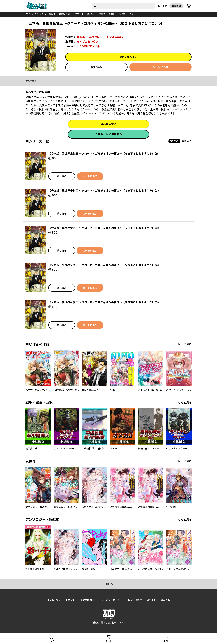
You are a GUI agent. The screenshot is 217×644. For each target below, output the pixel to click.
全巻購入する (108, 124)
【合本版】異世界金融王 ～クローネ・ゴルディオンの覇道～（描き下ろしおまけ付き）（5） (104, 302)
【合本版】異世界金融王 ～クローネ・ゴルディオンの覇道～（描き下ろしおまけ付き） (91, 14)
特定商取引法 (87, 600)
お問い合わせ (135, 600)
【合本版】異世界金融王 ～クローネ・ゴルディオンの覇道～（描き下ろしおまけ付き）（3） (104, 228)
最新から (187, 141)
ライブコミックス (88, 42)
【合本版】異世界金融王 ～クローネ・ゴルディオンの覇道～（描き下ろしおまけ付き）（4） (104, 265)
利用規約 (71, 600)
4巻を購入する (129, 57)
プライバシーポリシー (111, 600)
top (28, 14)
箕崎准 (81, 37)
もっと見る (185, 344)
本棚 (166, 641)
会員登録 (176, 6)
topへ (109, 584)
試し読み (96, 67)
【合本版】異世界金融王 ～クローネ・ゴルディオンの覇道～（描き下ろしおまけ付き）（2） (104, 191)
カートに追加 (160, 67)
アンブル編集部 (113, 37)
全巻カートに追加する (108, 134)
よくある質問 (54, 600)
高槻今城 (94, 37)
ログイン (162, 6)
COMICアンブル (90, 46)
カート (108, 641)
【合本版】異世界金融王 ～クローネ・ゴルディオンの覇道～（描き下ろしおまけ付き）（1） (104, 154)
